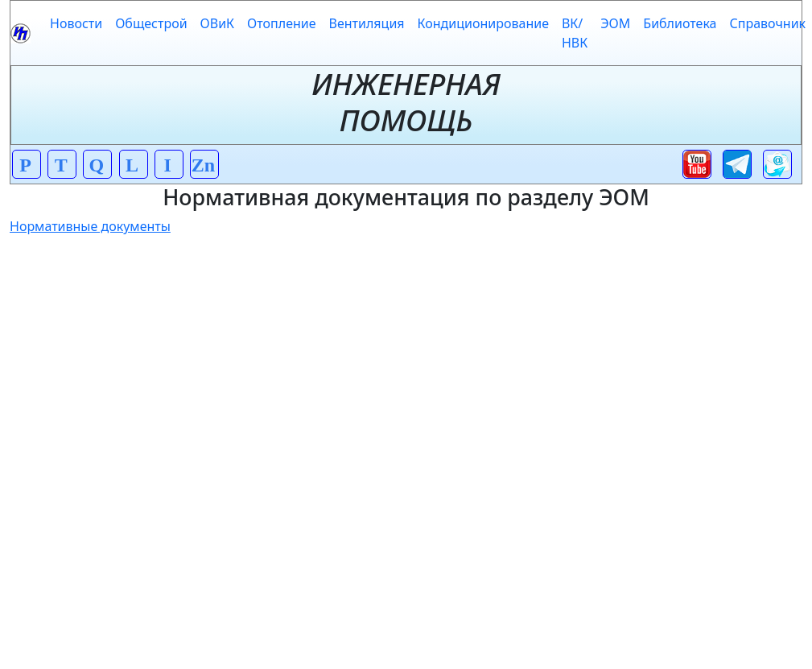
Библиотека (680, 23)
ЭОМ (615, 23)
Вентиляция (367, 23)
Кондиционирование (483, 23)
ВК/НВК (575, 33)
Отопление (281, 23)
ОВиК (218, 23)
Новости (76, 23)
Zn (203, 165)
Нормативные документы (90, 226)
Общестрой (151, 23)
